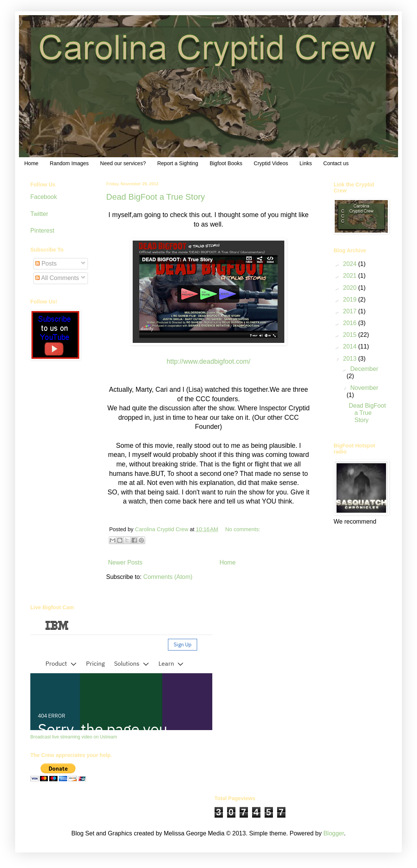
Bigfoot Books (226, 163)
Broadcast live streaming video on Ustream (74, 737)
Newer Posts (125, 562)
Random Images (69, 163)
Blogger (334, 833)
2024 (351, 264)
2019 (351, 299)
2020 (351, 288)
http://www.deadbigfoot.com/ (208, 361)
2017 (351, 311)
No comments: (243, 529)
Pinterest (42, 231)
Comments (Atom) (168, 577)
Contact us (336, 163)
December (364, 369)
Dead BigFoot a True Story (155, 197)
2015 (351, 335)
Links (306, 163)
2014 (351, 346)
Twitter (39, 214)
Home (31, 163)
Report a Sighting (178, 163)
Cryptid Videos (271, 163)
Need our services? (123, 163)
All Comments (57, 278)
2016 (351, 323)
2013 (351, 359)
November (364, 388)
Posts (46, 264)
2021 (351, 276)
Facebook (44, 197)
